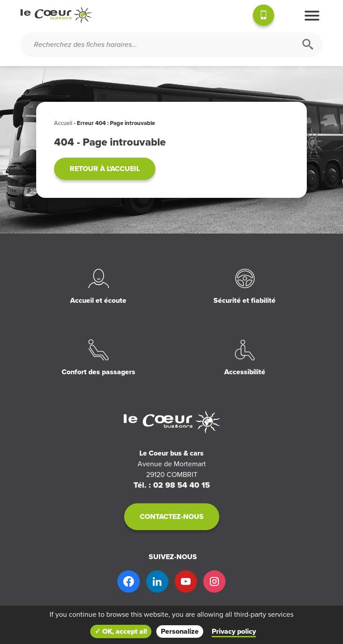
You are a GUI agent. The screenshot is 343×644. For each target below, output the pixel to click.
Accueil (63, 123)
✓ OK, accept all (121, 631)
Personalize (180, 631)
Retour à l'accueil (105, 169)
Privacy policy (234, 631)
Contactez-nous (172, 517)
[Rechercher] (308, 45)
